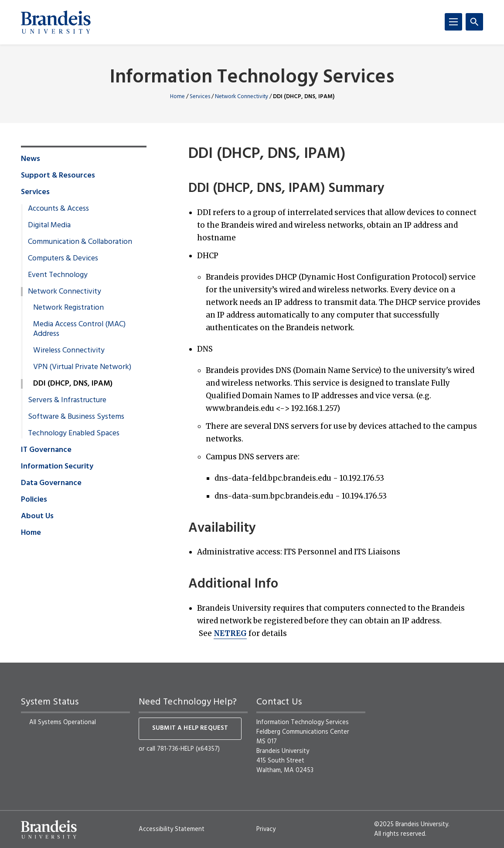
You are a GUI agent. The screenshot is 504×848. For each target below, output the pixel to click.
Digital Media (49, 226)
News (31, 159)
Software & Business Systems (76, 417)
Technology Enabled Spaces (74, 434)
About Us (37, 516)
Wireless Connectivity (69, 351)
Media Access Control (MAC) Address (79, 329)
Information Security (57, 467)
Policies (34, 500)
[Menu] (453, 22)
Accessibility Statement (172, 829)
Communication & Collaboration (80, 242)
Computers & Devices (63, 259)
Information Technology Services (252, 78)
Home (177, 97)
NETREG (230, 633)
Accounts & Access (58, 209)
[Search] (474, 22)
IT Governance (46, 450)
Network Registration (68, 308)
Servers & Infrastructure (67, 400)
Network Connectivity (242, 97)
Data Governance (51, 483)
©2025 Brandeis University (411, 824)
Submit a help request (190, 728)
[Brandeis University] (56, 22)
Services (200, 97)
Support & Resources (58, 176)
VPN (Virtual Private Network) (82, 367)
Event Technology (58, 275)
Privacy (266, 829)
